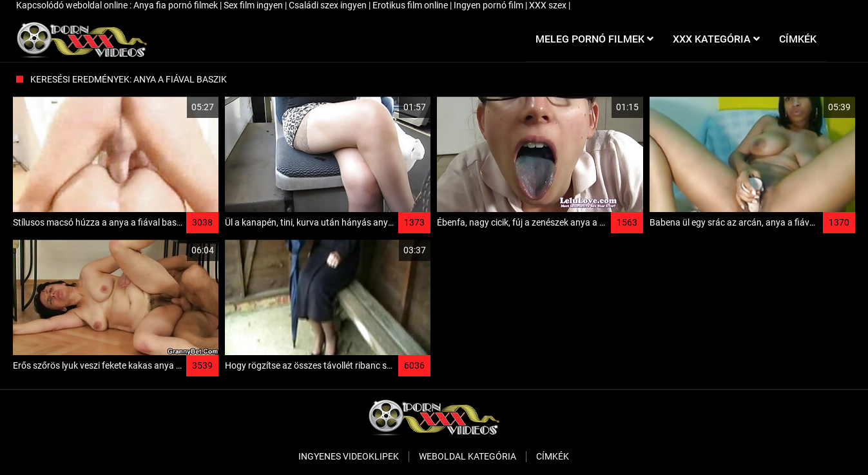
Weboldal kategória (468, 456)
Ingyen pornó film (489, 5)
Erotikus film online (411, 5)
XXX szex (549, 5)
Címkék (553, 456)
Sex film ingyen (254, 5)
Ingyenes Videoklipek (349, 456)
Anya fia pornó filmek (177, 5)
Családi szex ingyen (329, 5)
